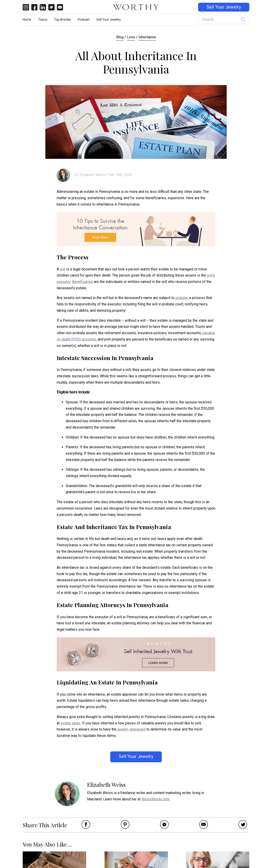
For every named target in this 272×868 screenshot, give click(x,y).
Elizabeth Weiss (92, 175)
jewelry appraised (131, 729)
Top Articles (62, 20)
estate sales (70, 723)
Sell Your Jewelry (224, 7)
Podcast (84, 20)
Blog (120, 37)
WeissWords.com (155, 799)
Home (27, 20)
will (63, 269)
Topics (43, 20)
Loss (131, 37)
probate (182, 298)
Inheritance (147, 37)
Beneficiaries (83, 282)
